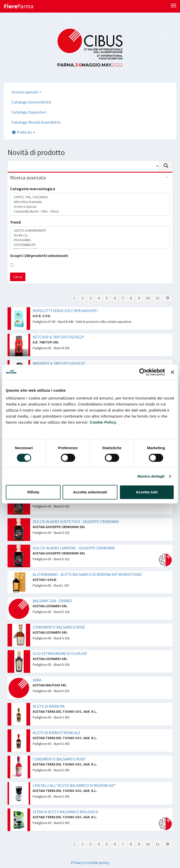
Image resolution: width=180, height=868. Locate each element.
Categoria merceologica (33, 189)
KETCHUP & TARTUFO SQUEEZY (58, 337)
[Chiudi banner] (172, 372)
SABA (37, 680)
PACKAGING (90, 240)
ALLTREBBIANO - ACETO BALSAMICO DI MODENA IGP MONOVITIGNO (87, 574)
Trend (15, 222)
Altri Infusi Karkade (90, 202)
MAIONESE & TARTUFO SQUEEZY (59, 363)
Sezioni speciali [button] (26, 92)
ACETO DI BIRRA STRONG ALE (56, 733)
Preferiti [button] (23, 132)
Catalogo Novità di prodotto (36, 122)
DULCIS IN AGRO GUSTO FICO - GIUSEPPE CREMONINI (76, 522)
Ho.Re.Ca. (90, 235)
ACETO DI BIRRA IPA (49, 706)
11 (158, 298)
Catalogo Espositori (29, 112)
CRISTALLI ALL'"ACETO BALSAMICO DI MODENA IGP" (74, 785)
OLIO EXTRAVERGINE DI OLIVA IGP (60, 654)
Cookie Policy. (103, 422)
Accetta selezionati (90, 492)
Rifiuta (33, 492)
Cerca (18, 277)
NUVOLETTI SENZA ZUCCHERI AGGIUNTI (65, 311)
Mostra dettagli (151, 476)
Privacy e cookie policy (90, 862)
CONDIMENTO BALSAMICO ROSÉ (59, 627)
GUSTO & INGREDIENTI (90, 231)
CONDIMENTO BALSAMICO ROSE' (59, 759)
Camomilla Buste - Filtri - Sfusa (90, 211)
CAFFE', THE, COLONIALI (90, 197)
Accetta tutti (147, 492)
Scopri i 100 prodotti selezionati (39, 256)
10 (148, 298)
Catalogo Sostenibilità (31, 102)
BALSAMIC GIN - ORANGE (52, 601)
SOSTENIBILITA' (90, 245)
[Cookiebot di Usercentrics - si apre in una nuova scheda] (143, 372)
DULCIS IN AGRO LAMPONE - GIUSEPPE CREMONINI (74, 548)
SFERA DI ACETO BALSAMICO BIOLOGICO (65, 812)
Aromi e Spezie (90, 207)
